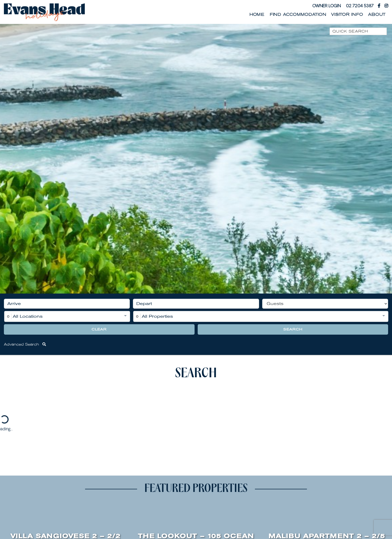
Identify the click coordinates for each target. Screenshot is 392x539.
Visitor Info (347, 15)
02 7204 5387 (360, 6)
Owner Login (327, 6)
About (377, 15)
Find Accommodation (298, 15)
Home (257, 15)
